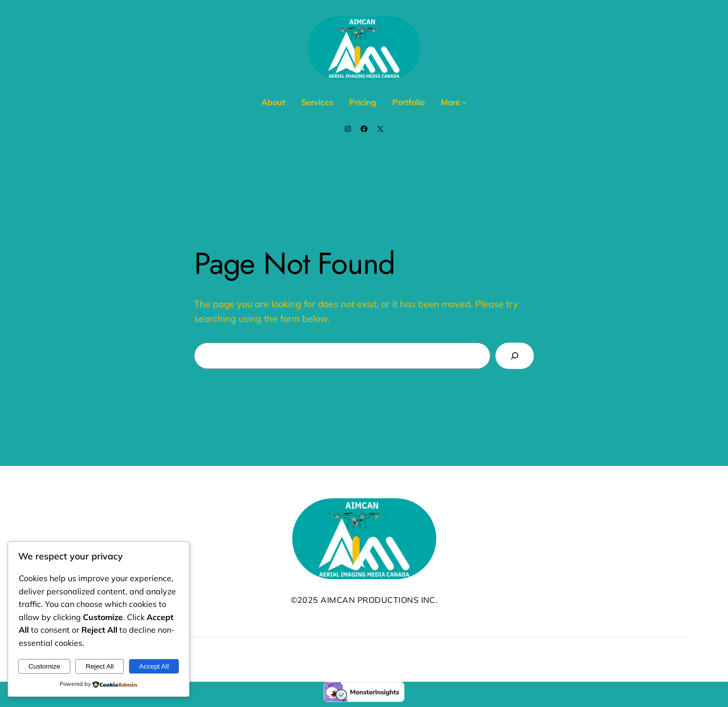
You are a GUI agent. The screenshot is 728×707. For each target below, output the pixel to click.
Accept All (154, 666)
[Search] (515, 356)
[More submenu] (465, 103)
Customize (44, 666)
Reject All (100, 666)
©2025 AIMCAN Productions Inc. (364, 600)
